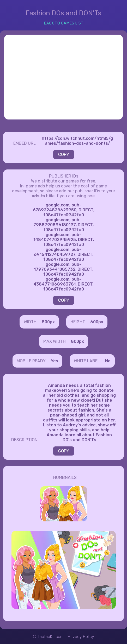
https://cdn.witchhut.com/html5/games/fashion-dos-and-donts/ (77, 141)
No (108, 361)
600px (97, 322)
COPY (64, 154)
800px (48, 322)
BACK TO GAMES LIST (64, 23)
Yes (55, 361)
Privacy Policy (81, 637)
